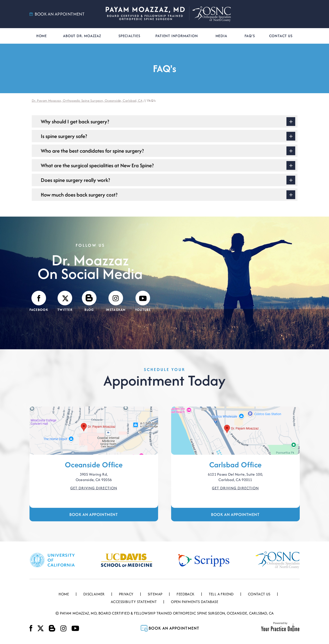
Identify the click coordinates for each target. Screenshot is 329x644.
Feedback (185, 594)
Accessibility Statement (134, 602)
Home (42, 36)
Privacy (126, 594)
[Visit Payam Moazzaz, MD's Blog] (89, 301)
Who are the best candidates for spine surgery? (92, 151)
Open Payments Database (195, 602)
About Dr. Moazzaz (82, 36)
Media (221, 36)
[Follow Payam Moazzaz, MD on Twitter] (65, 301)
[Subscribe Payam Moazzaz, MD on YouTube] (143, 301)
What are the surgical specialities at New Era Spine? (97, 165)
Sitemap (155, 594)
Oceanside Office (94, 465)
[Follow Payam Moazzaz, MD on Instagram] (116, 301)
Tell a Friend (221, 594)
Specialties (129, 36)
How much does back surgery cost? (79, 195)
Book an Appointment (94, 514)
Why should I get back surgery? (75, 121)
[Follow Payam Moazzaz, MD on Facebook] (39, 301)
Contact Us (281, 36)
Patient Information (177, 36)
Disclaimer (94, 594)
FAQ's (250, 36)
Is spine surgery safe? (64, 136)
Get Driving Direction (94, 488)
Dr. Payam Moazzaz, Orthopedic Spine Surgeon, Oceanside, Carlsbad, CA (87, 101)
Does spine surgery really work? (75, 180)
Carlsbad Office (235, 465)
